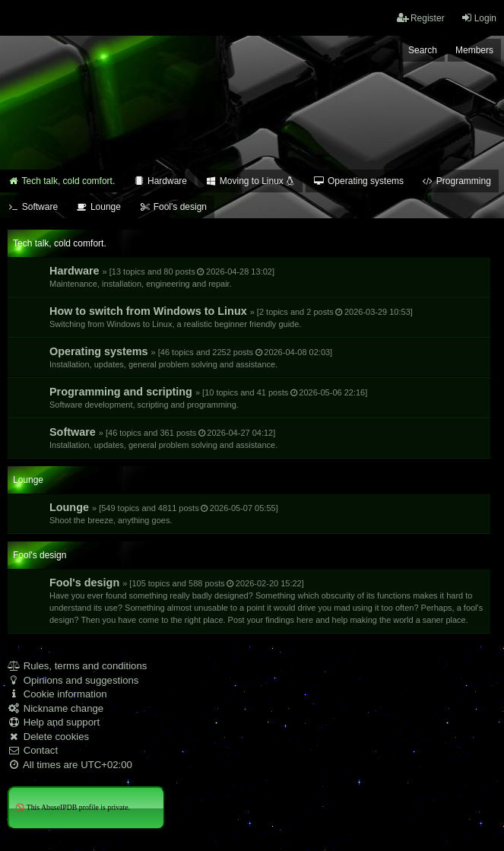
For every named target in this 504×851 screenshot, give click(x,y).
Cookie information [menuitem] (57, 694)
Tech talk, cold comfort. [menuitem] (61, 181)
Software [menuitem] (33, 207)
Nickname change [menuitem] (55, 708)
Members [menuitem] (474, 50)
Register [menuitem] (421, 18)
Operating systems (191, 357)
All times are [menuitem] (70, 765)
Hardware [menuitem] (160, 181)
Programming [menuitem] (456, 181)
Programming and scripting (208, 397)
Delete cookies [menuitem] (48, 737)
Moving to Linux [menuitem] (250, 181)
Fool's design (266, 600)
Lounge (164, 513)
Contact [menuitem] (33, 750)
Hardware (162, 276)
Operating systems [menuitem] (358, 181)
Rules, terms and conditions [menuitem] (77, 666)
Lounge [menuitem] (98, 207)
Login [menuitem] (479, 18)
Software (163, 438)
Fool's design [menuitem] (173, 207)
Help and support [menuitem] (54, 722)
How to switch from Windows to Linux (231, 317)
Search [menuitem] (423, 50)
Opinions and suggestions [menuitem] (73, 680)
